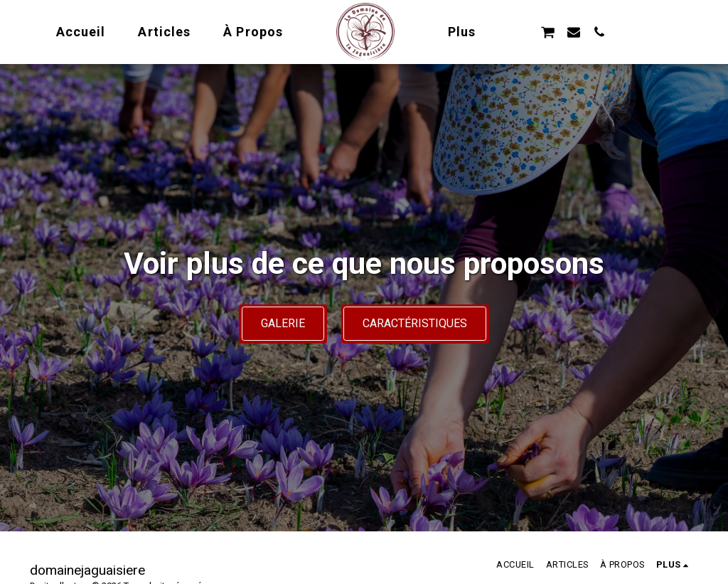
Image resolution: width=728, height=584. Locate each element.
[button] (548, 32)
